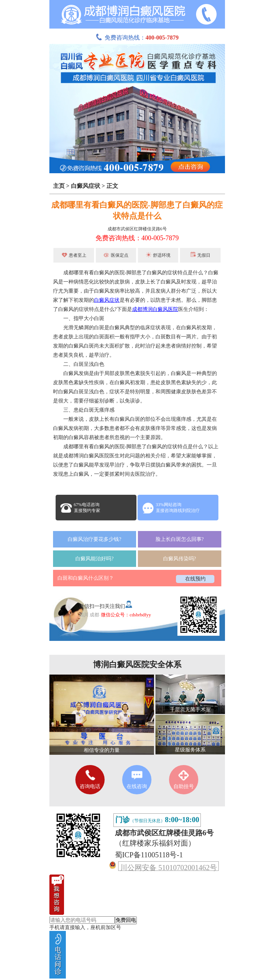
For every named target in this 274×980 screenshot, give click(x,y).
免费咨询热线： (137, 38)
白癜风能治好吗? (94, 559)
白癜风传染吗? (180, 559)
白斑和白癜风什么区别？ (86, 578)
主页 (59, 186)
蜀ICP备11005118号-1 (149, 855)
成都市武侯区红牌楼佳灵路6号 (137, 229)
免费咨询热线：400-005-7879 (137, 238)
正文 (112, 186)
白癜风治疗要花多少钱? (94, 539)
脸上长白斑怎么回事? (180, 539)
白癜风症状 (86, 186)
